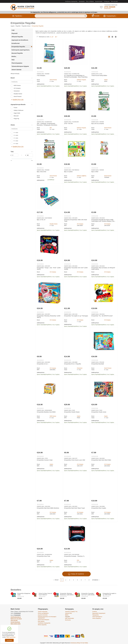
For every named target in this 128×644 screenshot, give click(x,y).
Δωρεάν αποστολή (43, 615)
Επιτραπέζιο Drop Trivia (43, 556)
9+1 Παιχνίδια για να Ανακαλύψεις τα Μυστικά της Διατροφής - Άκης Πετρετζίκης (76, 76)
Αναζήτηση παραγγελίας (71, 1)
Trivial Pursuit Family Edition (99, 75)
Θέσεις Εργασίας (42, 625)
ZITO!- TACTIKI (68, 124)
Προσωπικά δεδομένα (43, 620)
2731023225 (17, 613)
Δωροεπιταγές (99, 1)
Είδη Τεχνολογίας (70, 618)
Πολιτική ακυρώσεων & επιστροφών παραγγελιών (47, 617)
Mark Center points (16, 624)
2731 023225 (110, 7)
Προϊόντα (18, 16)
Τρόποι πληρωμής (43, 612)
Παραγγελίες (96, 615)
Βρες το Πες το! (41, 220)
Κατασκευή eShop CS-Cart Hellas (79, 643)
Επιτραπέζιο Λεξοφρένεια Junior (24, 594)
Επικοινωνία (107, 9)
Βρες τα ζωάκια (68, 172)
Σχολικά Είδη (68, 613)
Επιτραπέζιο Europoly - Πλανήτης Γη (74, 556)
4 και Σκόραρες (41, 75)
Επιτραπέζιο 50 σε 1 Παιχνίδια (73, 364)
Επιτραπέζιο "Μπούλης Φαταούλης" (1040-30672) (49, 317)
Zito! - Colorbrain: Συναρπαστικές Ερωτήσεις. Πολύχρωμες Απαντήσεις (47, 124)
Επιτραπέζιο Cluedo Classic (72, 412)
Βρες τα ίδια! (95, 172)
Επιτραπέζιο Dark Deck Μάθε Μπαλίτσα (48, 508)
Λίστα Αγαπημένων (97, 617)
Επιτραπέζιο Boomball (98, 364)
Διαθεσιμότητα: (41, 84)
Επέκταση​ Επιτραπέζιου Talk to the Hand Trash (76, 220)
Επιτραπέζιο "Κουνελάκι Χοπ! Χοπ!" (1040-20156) (76, 268)
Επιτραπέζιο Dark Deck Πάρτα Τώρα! (74, 508)
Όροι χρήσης (41, 621)
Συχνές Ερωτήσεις (15, 622)
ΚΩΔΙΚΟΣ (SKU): (41, 74)
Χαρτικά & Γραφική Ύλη (71, 612)
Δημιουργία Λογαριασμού (99, 613)
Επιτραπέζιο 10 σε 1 (42, 364)
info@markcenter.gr (16, 617)
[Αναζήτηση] (22, 82)
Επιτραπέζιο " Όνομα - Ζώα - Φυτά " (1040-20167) (49, 268)
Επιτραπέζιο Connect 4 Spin (45, 460)
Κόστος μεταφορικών (43, 613)
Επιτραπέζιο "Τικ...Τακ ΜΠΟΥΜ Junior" (102, 316)
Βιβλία (67, 615)
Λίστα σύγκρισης (97, 618)
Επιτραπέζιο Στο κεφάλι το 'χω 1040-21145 (109, 594)
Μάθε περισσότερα (11, 637)
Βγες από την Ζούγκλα (98, 124)
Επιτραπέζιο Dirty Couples (99, 508)
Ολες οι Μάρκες (90, 1)
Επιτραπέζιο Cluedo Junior (99, 412)
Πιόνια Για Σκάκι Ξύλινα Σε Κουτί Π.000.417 (46, 594)
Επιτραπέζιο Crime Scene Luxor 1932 (75, 460)
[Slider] (15, 155)
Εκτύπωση (68, 620)
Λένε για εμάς (114, 1)
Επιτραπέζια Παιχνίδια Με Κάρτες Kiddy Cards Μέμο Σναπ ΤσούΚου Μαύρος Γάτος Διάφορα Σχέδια (103, 220)
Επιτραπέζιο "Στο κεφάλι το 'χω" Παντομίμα (76, 316)
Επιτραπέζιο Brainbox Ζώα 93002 (46, 412)
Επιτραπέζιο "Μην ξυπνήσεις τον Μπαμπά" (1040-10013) (103, 268)
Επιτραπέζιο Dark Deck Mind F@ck (101, 460)
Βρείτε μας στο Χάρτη (16, 619)
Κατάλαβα (9, 640)
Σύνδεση (95, 612)
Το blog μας (107, 1)
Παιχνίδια (68, 617)
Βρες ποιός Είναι (42, 172)
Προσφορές (82, 1)
